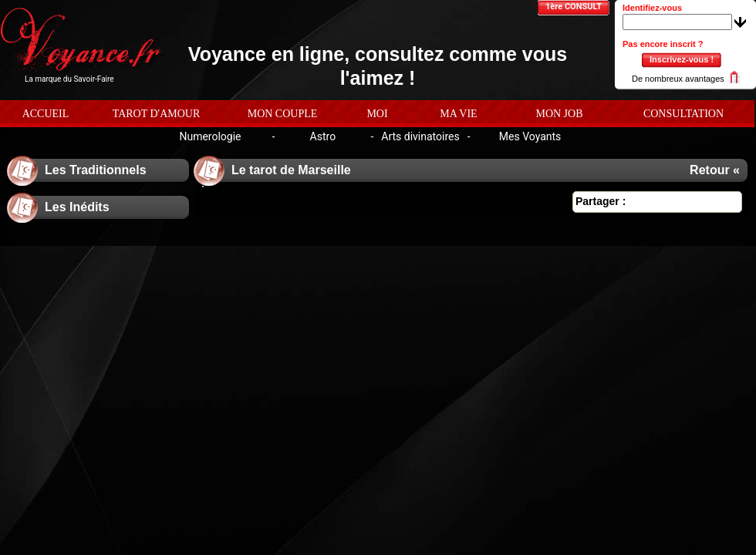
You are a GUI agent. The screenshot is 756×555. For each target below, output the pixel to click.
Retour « (715, 170)
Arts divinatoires (420, 136)
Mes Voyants (530, 136)
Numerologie (210, 136)
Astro (323, 136)
